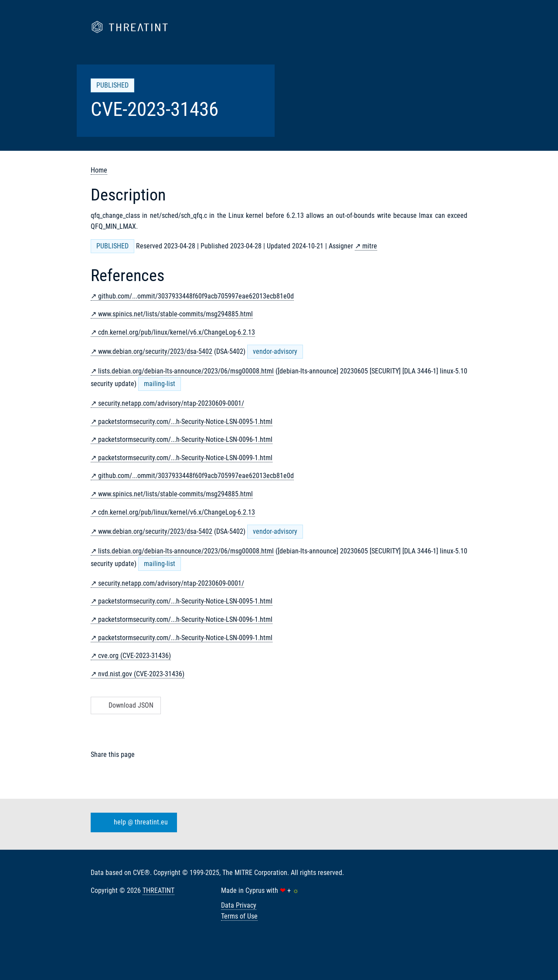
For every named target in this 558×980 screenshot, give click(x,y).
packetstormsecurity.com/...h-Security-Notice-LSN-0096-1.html (185, 439)
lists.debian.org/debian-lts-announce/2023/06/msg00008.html (186, 371)
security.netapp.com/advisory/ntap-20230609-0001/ (171, 403)
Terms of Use (239, 916)
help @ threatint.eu (132, 822)
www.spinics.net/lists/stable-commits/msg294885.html (175, 314)
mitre (370, 246)
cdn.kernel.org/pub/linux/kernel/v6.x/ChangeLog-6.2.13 (177, 332)
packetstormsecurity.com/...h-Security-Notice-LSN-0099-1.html (185, 458)
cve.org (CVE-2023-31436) (134, 656)
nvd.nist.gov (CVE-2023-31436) (141, 674)
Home (99, 170)
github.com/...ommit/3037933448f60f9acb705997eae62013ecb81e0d (196, 296)
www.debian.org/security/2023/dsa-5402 (155, 351)
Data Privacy (239, 905)
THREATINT (158, 890)
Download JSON (125, 705)
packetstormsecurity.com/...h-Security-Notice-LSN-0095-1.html (185, 422)
